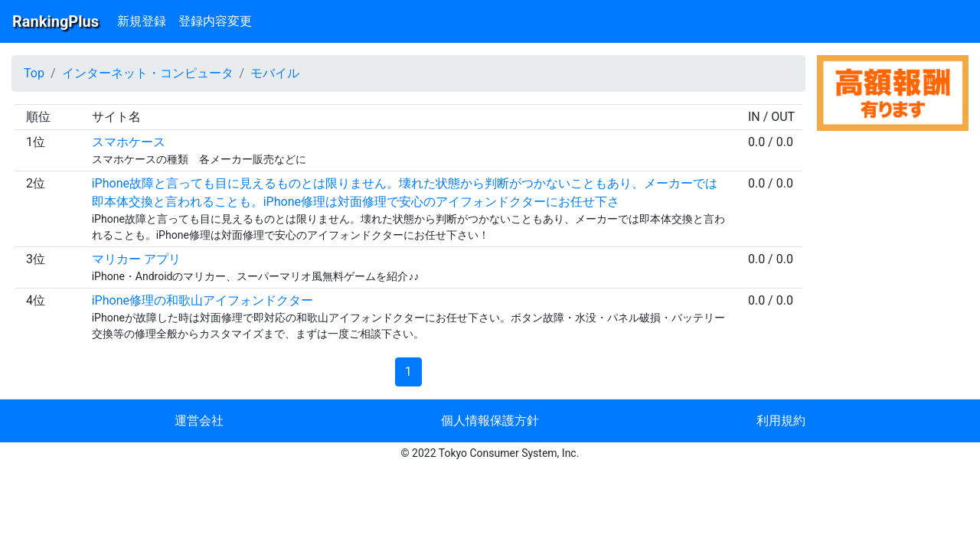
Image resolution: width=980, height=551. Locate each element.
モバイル (275, 73)
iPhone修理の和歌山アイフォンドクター (203, 300)
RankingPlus (56, 21)
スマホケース (129, 142)
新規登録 (142, 21)
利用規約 (781, 421)
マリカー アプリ (136, 259)
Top (34, 73)
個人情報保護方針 (490, 421)
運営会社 (199, 421)
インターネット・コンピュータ (148, 73)
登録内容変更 (215, 21)
